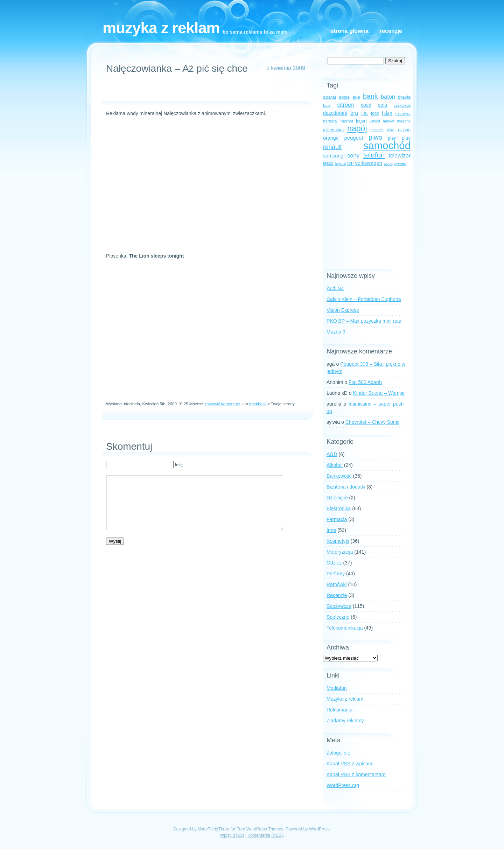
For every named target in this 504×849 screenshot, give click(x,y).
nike (391, 130)
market (389, 121)
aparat (330, 97)
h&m (387, 113)
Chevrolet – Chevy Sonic (372, 422)
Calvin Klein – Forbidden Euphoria (364, 299)
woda (388, 163)
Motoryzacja (340, 552)
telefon (374, 155)
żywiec (400, 163)
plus (406, 138)
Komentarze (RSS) (265, 835)
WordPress (319, 829)
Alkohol (335, 465)
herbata (330, 121)
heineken (403, 113)
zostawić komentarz (222, 404)
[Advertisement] (205, 91)
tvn (350, 163)
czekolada (402, 105)
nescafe (377, 130)
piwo (375, 137)
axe (356, 97)
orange (331, 138)
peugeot (354, 138)
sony (353, 155)
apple (344, 97)
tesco (328, 163)
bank (370, 96)
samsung (333, 156)
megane (404, 121)
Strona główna (350, 31)
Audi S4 (335, 288)
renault (332, 147)
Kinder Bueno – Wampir (379, 393)
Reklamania (339, 710)
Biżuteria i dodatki (346, 487)
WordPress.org (343, 785)
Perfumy (336, 574)
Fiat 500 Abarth (365, 382)
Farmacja (337, 519)
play (392, 138)
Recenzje (391, 31)
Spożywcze (339, 606)
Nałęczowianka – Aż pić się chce (177, 68)
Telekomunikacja (345, 628)
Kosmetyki (338, 541)
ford (375, 113)
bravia (404, 97)
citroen (346, 105)
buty (327, 105)
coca (366, 105)
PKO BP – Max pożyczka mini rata (364, 321)
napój (357, 128)
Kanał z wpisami (350, 764)
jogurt (361, 121)
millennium (333, 130)
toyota (340, 163)
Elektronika (339, 508)
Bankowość (339, 476)
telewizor (400, 156)
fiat (364, 113)
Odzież (334, 563)
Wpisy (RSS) (232, 835)
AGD (332, 454)
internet (346, 121)
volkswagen (369, 163)
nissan (404, 130)
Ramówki (337, 584)
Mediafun (337, 688)
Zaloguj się (338, 753)
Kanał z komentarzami (356, 774)
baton (388, 97)
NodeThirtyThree (213, 829)
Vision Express (343, 310)
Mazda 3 (336, 332)
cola (382, 105)
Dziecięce (337, 498)
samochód (387, 145)
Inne (331, 530)
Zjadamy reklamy (345, 721)
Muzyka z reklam (161, 28)
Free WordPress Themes (260, 829)
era (354, 113)
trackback (258, 404)
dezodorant (335, 113)
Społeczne (338, 617)
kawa (375, 121)
